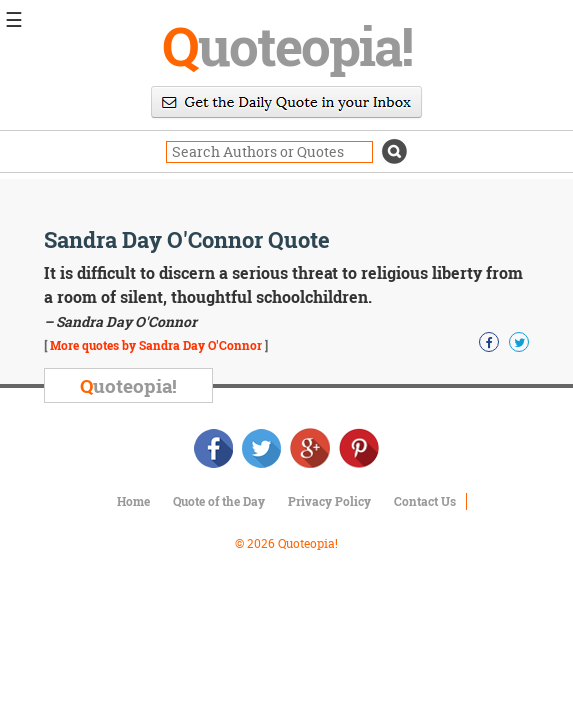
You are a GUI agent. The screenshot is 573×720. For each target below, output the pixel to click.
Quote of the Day (219, 501)
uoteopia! (287, 45)
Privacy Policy (329, 501)
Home (133, 501)
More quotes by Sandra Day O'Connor (156, 345)
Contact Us (425, 501)
